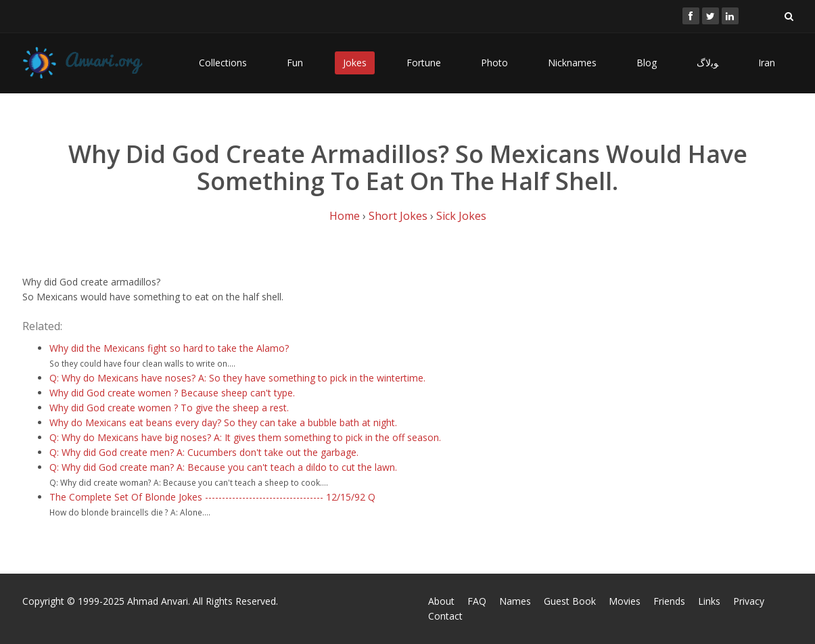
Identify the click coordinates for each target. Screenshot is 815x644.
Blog (647, 63)
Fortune (424, 63)
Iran (767, 63)
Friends (669, 601)
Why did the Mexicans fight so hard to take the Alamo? (169, 348)
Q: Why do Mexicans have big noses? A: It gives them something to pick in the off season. (245, 437)
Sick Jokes (461, 216)
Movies (625, 601)
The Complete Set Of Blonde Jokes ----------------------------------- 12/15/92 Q (212, 497)
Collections (223, 63)
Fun (295, 63)
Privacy (749, 601)
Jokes (355, 63)
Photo (494, 63)
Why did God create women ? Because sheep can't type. (172, 393)
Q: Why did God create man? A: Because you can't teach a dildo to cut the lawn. (223, 467)
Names (515, 601)
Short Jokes (398, 216)
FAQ (477, 601)
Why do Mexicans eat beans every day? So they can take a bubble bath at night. (223, 422)
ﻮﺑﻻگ (707, 63)
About (441, 601)
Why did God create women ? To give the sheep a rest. (169, 408)
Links (709, 601)
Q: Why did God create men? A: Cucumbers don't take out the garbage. (204, 452)
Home (345, 216)
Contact (445, 616)
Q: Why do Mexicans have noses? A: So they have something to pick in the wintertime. (237, 378)
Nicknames (572, 63)
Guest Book (570, 601)
